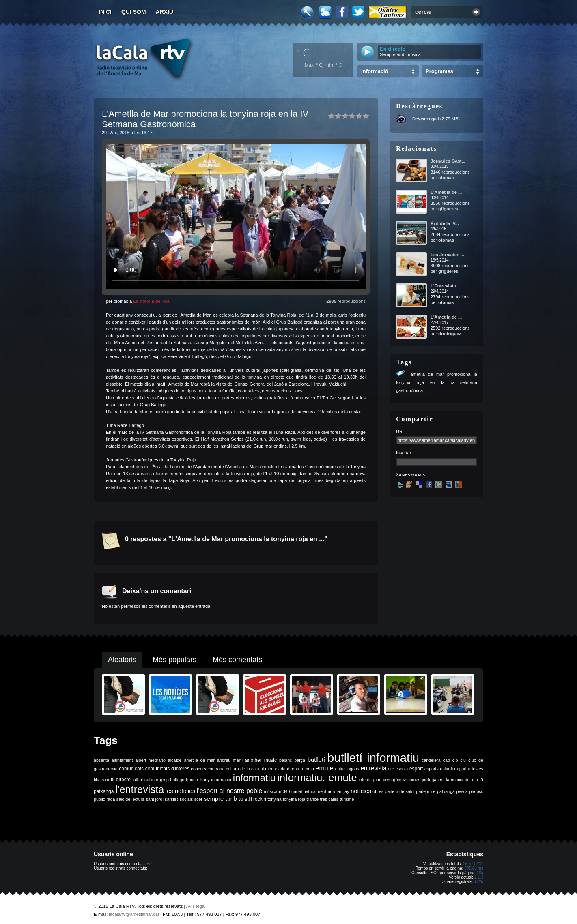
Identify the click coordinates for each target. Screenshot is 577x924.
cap (447, 760)
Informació (375, 71)
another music (261, 760)
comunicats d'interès (167, 769)
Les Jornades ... (447, 255)
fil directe (121, 780)
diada (280, 769)
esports (432, 769)
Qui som (134, 12)
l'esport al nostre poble (229, 791)
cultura (233, 769)
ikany (205, 780)
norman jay (339, 791)
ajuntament (122, 760)
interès (365, 780)
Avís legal (196, 906)
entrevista (374, 768)
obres (378, 791)
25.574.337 (473, 864)
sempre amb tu (224, 799)
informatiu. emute (317, 778)
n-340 (284, 791)
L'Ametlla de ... (446, 192)
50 (149, 864)
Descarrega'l (426, 119)
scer (198, 799)
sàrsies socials (179, 799)
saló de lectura (130, 799)
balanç (285, 760)
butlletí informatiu (373, 758)
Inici (105, 12)
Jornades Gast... (448, 161)
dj (288, 769)
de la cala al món (257, 769)
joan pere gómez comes (397, 780)
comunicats (131, 769)
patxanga (446, 791)
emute (325, 768)
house (192, 780)
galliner (151, 780)
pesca (462, 791)
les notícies (181, 791)
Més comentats (237, 660)
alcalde (175, 760)
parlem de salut (400, 791)
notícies (361, 791)
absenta (101, 760)
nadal (297, 791)
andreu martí (230, 760)
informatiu (254, 778)
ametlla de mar (199, 760)
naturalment (315, 791)
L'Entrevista (443, 286)
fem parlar (461, 769)
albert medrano (151, 760)
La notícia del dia (151, 301)
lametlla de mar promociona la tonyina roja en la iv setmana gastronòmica (437, 382)
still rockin (255, 799)
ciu (463, 760)
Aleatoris (122, 660)
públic (99, 799)
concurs (199, 769)
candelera (431, 760)
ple (472, 791)
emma (308, 769)
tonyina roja (294, 799)
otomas (446, 178)
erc (391, 769)
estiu (445, 769)
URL (400, 431)
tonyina (274, 799)
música (271, 791)
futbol (138, 780)
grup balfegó (172, 780)
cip (455, 760)
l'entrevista (140, 789)
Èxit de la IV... (445, 223)
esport (416, 769)
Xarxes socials (410, 474)
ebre (296, 769)
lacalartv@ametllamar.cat (134, 914)
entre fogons (347, 769)
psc (480, 791)
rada (111, 799)
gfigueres (448, 209)
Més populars (174, 660)
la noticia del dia (462, 780)
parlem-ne (426, 791)
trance (313, 799)
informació (221, 780)
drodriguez (450, 334)
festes (478, 769)
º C (303, 52)
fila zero (101, 780)
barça (300, 760)
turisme (347, 799)
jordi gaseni (433, 780)
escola (402, 769)
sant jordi (155, 799)
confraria (216, 769)
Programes (439, 71)
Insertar (404, 453)
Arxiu (165, 12)
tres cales (329, 799)
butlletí (316, 760)
